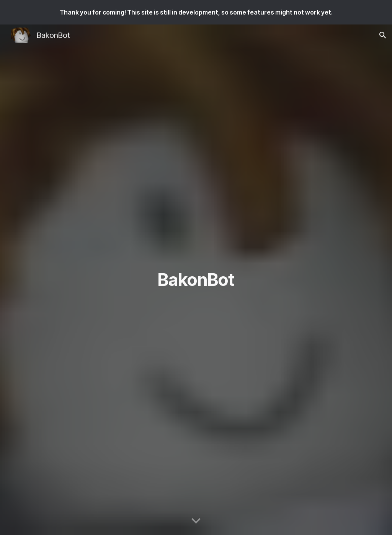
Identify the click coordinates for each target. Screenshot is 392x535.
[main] (196, 280)
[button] (383, 35)
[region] (196, 12)
